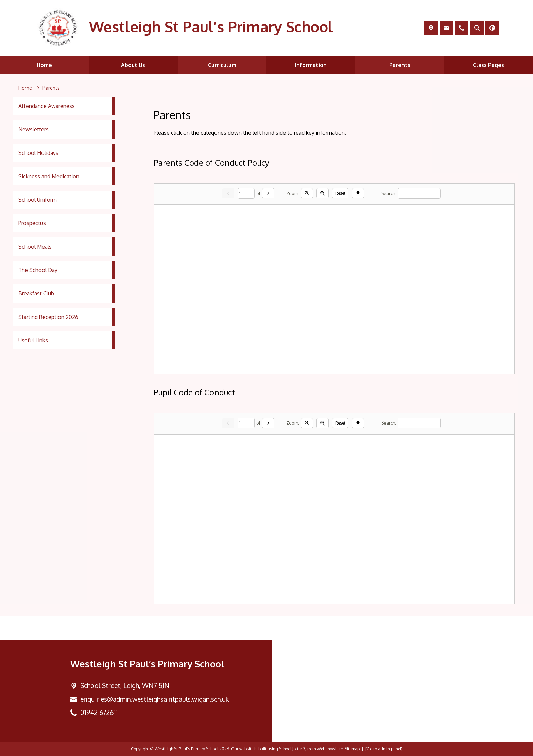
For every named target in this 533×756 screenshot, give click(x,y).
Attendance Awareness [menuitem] (47, 106)
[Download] (358, 194)
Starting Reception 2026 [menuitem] (48, 317)
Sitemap (352, 749)
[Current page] (246, 193)
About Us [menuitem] (133, 65)
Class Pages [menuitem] (488, 65)
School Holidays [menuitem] (38, 153)
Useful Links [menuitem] (33, 340)
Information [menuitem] (311, 65)
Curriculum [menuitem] (222, 65)
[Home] (25, 88)
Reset (340, 193)
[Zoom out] (323, 194)
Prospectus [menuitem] (32, 223)
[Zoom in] (307, 194)
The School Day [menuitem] (38, 270)
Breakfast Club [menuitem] (36, 293)
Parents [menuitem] (400, 65)
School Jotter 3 (292, 749)
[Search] (419, 193)
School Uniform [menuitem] (38, 200)
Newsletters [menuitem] (33, 129)
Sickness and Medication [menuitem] (49, 176)
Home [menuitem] (44, 65)
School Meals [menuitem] (35, 247)
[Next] (268, 194)
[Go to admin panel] (384, 749)
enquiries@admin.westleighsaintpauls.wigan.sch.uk (154, 699)
